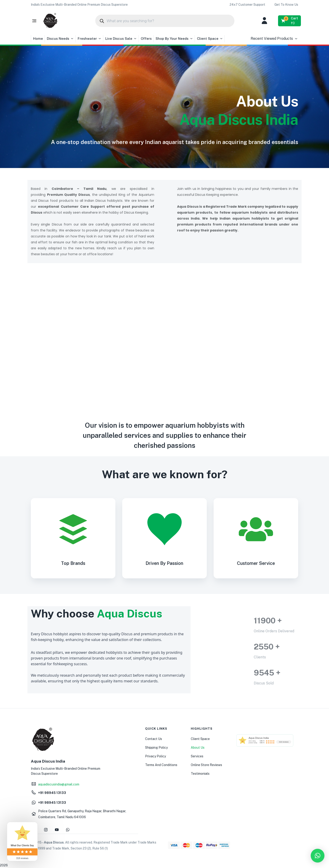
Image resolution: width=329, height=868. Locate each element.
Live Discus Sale (121, 39)
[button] (79, 5)
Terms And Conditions (161, 765)
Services (197, 756)
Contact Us (154, 739)
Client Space (210, 39)
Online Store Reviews (206, 765)
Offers (146, 39)
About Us (198, 748)
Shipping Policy (156, 748)
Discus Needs (60, 39)
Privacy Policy (155, 756)
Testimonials (200, 774)
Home (38, 39)
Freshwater (90, 39)
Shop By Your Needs (174, 39)
